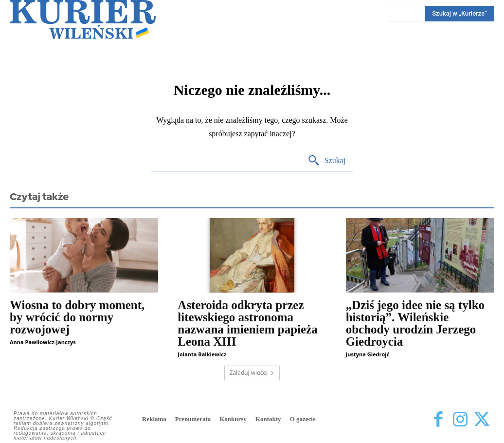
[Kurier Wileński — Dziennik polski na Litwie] (83, 19)
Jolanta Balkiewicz (202, 354)
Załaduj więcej (252, 373)
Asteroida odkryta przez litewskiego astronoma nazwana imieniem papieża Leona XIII (248, 323)
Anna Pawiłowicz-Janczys (43, 342)
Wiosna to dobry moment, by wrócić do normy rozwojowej (77, 317)
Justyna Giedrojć (368, 354)
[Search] (327, 161)
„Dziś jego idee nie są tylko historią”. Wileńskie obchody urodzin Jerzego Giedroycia (415, 323)
